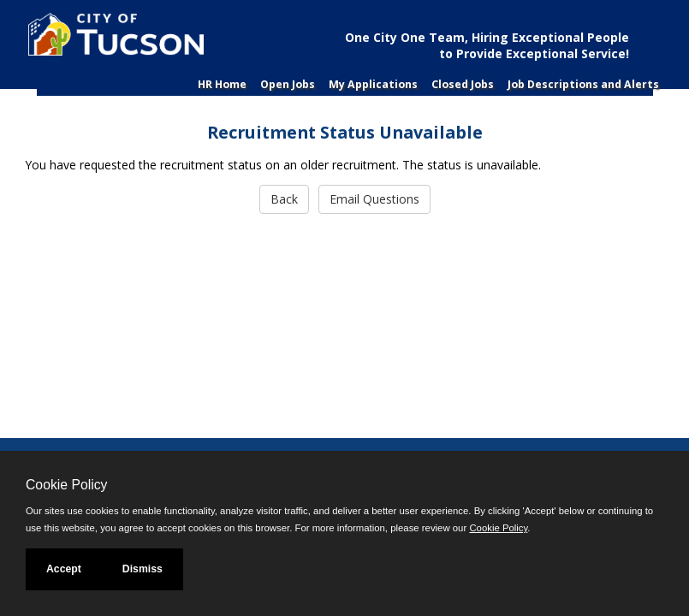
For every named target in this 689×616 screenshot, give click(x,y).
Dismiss (143, 569)
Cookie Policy (66, 485)
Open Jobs (288, 84)
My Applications (373, 84)
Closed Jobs (463, 84)
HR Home (222, 84)
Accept (64, 569)
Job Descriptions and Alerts (583, 84)
